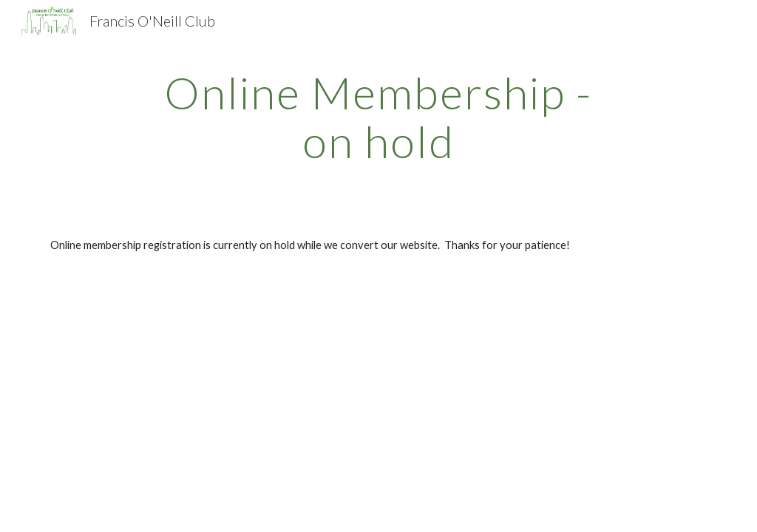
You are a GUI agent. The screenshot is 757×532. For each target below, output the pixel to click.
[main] (378, 117)
